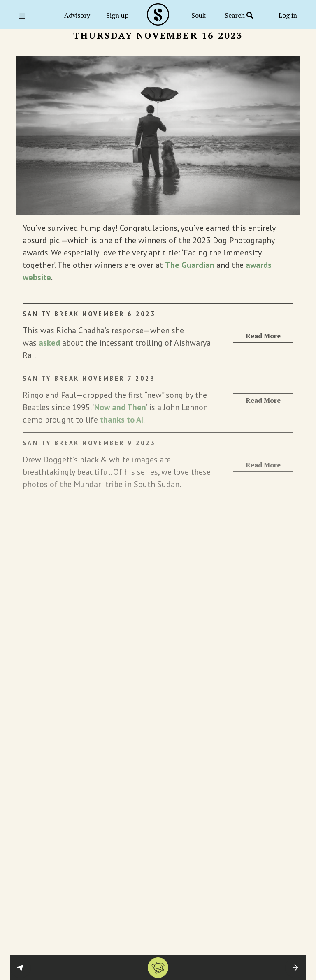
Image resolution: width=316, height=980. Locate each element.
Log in (288, 15)
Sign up (117, 15)
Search (239, 15)
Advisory (77, 15)
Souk (199, 15)
